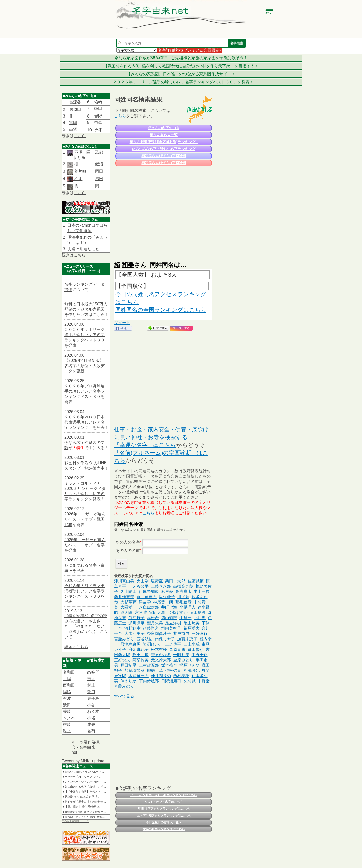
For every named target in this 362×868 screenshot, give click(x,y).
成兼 (91, 725)
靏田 (98, 109)
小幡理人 (188, 607)
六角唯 (141, 613)
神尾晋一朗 (163, 602)
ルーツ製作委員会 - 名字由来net (86, 747)
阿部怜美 (141, 660)
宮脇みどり (124, 639)
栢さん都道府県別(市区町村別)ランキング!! (164, 142)
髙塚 (73, 129)
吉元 (91, 679)
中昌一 (186, 618)
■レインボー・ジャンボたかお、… (84, 782)
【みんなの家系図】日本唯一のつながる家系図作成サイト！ (181, 74)
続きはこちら (76, 647)
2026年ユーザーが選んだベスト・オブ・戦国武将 (85, 519)
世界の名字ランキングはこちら (164, 829)
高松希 (153, 618)
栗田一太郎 (175, 581)
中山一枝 (202, 591)
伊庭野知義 (149, 591)
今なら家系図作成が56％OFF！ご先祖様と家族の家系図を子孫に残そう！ (181, 58)
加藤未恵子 (187, 639)
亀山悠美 (192, 623)
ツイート (122, 323)
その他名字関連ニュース (75, 821)
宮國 (73, 123)
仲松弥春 (173, 671)
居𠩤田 (75, 110)
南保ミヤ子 (165, 639)
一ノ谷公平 (139, 586)
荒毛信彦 (184, 602)
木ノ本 (69, 718)
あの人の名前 (128, 551)
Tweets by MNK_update (83, 761)
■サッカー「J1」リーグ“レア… (82, 777)
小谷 (91, 705)
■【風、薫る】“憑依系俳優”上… (83, 807)
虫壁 (98, 122)
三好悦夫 (122, 660)
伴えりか (128, 681)
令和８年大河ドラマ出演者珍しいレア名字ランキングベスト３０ (84, 591)
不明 (78, 179)
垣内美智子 (171, 628)
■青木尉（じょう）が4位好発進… (84, 817)
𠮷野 (98, 116)
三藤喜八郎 (161, 586)
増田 (99, 179)
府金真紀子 (139, 649)
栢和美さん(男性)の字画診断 (164, 156)
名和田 (69, 672)
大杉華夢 (128, 602)
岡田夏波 (198, 613)
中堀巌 (204, 681)
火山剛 (143, 581)
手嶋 (67, 679)
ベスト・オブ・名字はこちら (164, 802)
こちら (80, 136)
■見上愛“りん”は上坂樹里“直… (82, 797)
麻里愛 (167, 591)
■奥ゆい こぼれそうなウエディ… (83, 772)
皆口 (91, 692)
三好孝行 (200, 634)
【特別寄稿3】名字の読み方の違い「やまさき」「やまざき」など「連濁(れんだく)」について (86, 626)
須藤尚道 (151, 628)
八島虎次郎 (149, 607)
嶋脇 (67, 692)
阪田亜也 (141, 655)
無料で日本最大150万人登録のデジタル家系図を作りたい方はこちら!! (86, 309)
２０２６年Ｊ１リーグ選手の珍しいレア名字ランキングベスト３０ (84, 335)
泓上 (67, 731)
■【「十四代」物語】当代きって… (84, 792)
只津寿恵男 (130, 644)
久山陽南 (128, 591)
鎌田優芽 (196, 649)
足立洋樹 (173, 623)
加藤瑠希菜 (134, 671)
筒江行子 (137, 618)
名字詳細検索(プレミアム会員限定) (189, 50)
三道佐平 (173, 644)
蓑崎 (67, 711)
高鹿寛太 (184, 591)
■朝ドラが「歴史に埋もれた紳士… (84, 802)
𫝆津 (98, 130)
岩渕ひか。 (153, 644)
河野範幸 (132, 628)
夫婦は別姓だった (83, 249)
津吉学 (145, 602)
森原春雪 (177, 649)
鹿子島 (93, 698)
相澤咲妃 (192, 671)
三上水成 (192, 644)
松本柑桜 (159, 649)
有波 (67, 698)
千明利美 (181, 655)
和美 (128, 265)
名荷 (91, 731)
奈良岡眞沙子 (159, 634)
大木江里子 (134, 634)
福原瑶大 (192, 628)
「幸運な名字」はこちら (145, 445)
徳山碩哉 (169, 618)
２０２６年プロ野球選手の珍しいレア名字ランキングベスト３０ (84, 391)
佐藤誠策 (196, 581)
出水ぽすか (177, 613)
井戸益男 (181, 634)
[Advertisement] (163, 211)
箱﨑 (98, 102)
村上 (91, 685)
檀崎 (67, 725)
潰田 (67, 705)
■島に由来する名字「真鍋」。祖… (84, 787)
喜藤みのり (124, 686)
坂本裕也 (169, 665)
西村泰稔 (181, 676)
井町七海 (169, 607)
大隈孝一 (128, 607)
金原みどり (183, 660)
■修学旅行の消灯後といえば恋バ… (84, 812)
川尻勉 (183, 597)
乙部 (99, 152)
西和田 (69, 685)
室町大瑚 (157, 613)
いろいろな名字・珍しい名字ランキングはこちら (164, 795)
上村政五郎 (149, 665)
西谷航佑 (145, 639)
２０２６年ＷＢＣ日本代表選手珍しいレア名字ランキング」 (84, 422)
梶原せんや (190, 665)
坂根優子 (167, 597)
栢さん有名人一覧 (164, 135)
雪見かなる (161, 655)
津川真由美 (124, 581)
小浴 (91, 718)
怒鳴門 (93, 672)
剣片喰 (80, 171)
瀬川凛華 (137, 623)
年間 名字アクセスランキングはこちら (164, 809)
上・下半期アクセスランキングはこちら (164, 816)
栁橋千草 (155, 671)
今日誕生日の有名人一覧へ (164, 822)
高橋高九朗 (183, 586)
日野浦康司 (171, 681)
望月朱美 (155, 623)
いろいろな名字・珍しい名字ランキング (164, 149)
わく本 (93, 711)
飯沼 (99, 164)
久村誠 (190, 681)
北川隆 (200, 618)
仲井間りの (161, 676)
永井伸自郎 (147, 597)
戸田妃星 (128, 665)
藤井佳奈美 (124, 597)
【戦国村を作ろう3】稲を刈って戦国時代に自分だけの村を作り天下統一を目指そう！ (181, 66)
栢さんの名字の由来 (164, 128)
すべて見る (124, 696)
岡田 (99, 171)
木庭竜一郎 (139, 676)
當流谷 (75, 102)
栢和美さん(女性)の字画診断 (164, 163)
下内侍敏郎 (149, 681)
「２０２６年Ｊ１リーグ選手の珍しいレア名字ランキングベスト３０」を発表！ (181, 82)
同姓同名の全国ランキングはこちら (161, 310)
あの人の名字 (128, 542)
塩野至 (157, 581)
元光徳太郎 (161, 660)
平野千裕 (200, 655)
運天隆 (126, 613)
